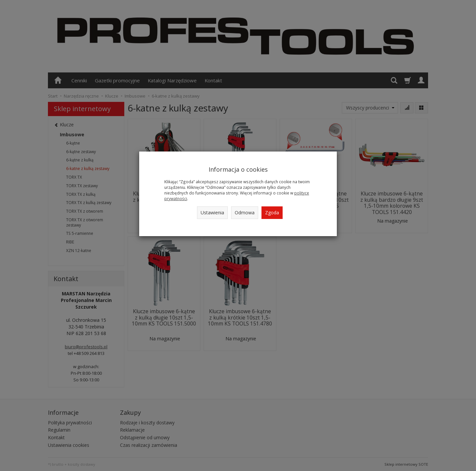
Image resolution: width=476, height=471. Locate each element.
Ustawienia (212, 213)
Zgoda (272, 213)
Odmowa (245, 213)
